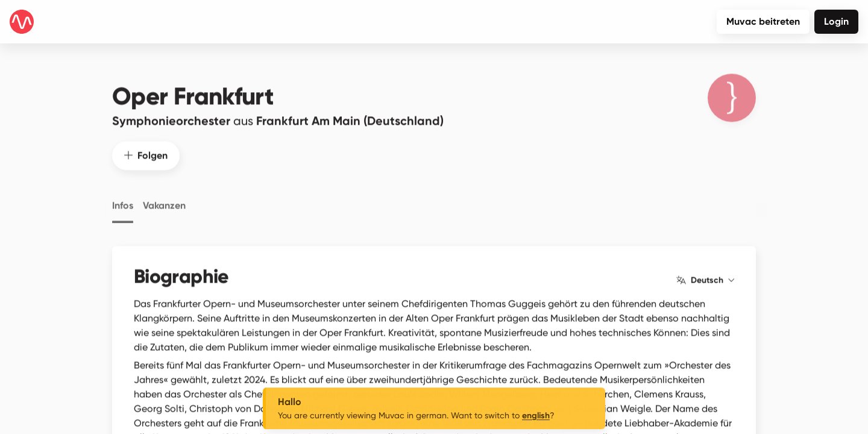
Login (836, 21)
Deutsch (705, 270)
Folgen (146, 145)
